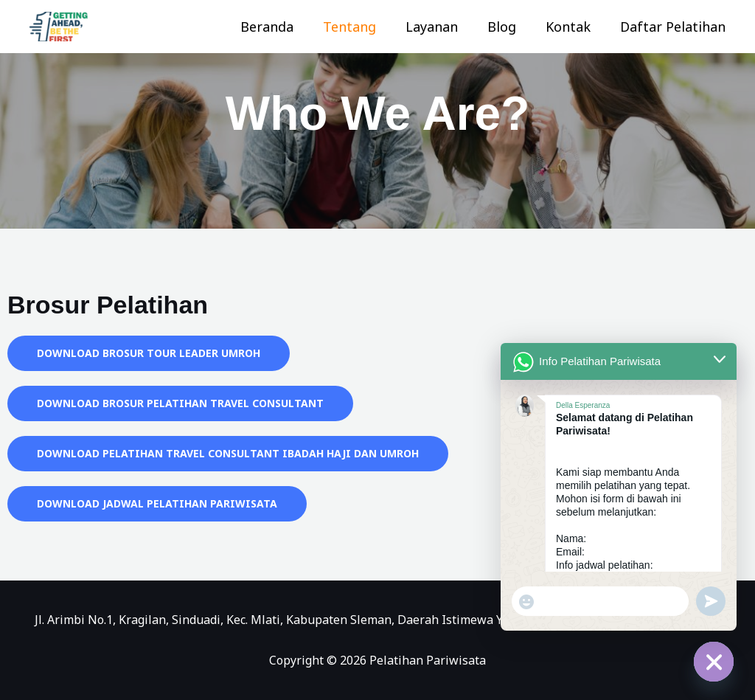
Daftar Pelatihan (674, 27)
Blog (509, 27)
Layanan (442, 27)
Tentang (363, 27)
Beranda (283, 27)
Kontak (573, 27)
